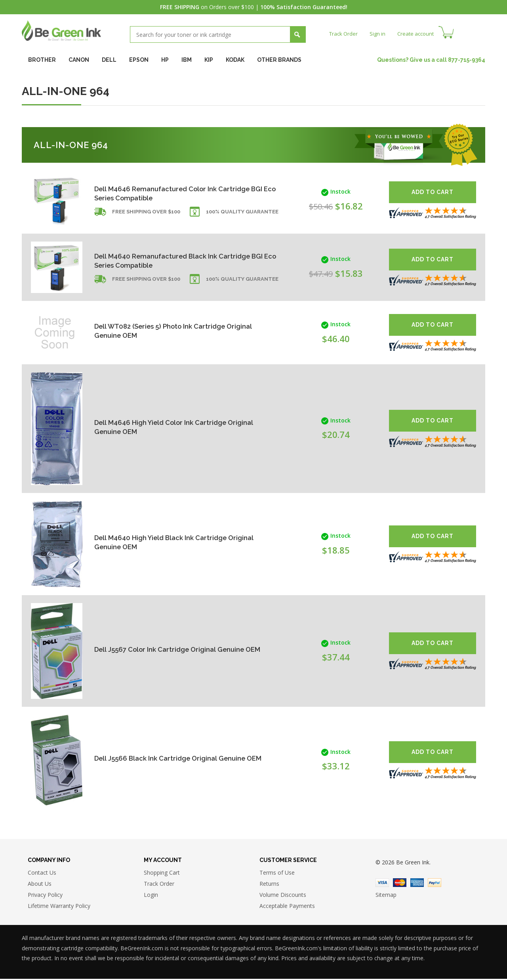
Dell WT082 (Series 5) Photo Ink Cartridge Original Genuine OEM (165, 331)
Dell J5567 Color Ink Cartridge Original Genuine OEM (174, 649)
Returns (269, 885)
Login (151, 896)
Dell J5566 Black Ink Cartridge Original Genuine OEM (174, 758)
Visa (382, 884)
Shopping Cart (162, 874)
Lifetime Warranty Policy (59, 907)
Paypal (435, 884)
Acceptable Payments (287, 907)
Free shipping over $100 (146, 215)
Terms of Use (277, 874)
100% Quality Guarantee (242, 215)
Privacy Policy (45, 896)
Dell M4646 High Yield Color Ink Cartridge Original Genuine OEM (165, 427)
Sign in (380, 33)
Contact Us (42, 874)
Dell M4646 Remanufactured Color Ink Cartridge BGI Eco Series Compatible (160, 193)
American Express (417, 884)
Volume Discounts (283, 896)
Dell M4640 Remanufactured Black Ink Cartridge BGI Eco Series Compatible (160, 260)
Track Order (344, 33)
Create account (420, 33)
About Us (40, 885)
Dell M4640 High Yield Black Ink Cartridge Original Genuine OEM (165, 542)
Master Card (400, 884)
